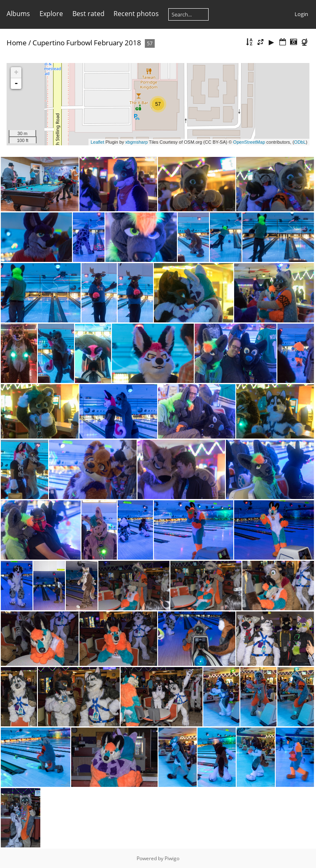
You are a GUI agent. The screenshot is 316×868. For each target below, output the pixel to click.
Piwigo (172, 858)
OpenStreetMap (249, 142)
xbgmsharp (137, 142)
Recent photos (136, 14)
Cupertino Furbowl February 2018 (87, 43)
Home (17, 43)
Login (301, 14)
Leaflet (97, 142)
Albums (18, 14)
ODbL (300, 142)
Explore (51, 14)
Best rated (88, 14)
